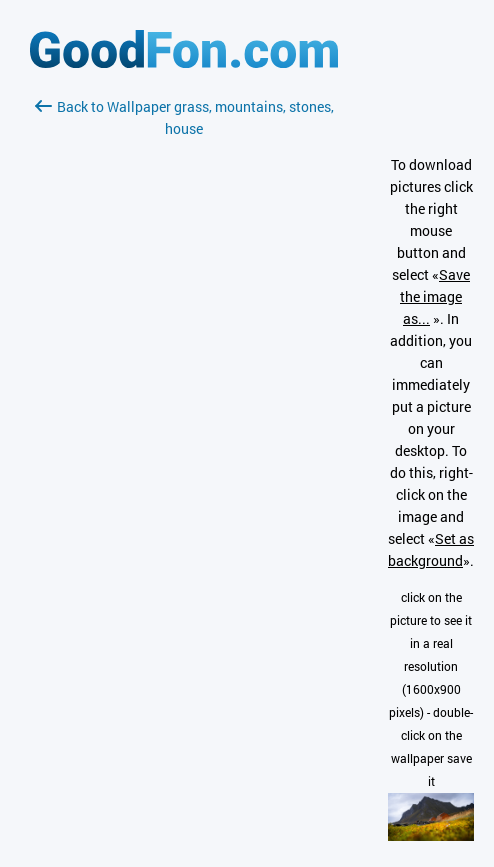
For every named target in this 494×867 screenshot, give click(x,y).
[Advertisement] (184, 377)
